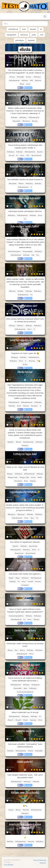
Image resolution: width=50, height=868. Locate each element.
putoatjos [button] (20, 40)
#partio (40, 152)
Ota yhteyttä (9, 865)
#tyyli (17, 578)
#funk (22, 84)
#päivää (33, 720)
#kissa (10, 650)
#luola (31, 751)
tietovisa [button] (24, 35)
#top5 (26, 720)
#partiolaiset (36, 155)
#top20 (18, 720)
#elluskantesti (14, 80)
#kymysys (21, 514)
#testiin (36, 619)
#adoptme (36, 685)
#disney (12, 326)
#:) (17, 155)
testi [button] (24, 29)
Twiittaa (28, 88)
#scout (12, 155)
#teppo (10, 474)
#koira (22, 650)
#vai (16, 650)
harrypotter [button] (12, 35)
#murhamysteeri (14, 251)
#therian (12, 291)
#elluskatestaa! (27, 402)
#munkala (18, 481)
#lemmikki (18, 688)
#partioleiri (33, 546)
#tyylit (11, 578)
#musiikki (20, 77)
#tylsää (33, 481)
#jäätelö (11, 442)
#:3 (25, 219)
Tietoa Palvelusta (40, 860)
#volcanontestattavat (25, 692)
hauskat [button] (31, 40)
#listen (21, 184)
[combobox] (25, 24)
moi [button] (42, 35)
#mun (33, 477)
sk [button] (41, 29)
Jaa (20, 88)
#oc (38, 255)
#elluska (25, 80)
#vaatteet (25, 585)
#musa (12, 77)
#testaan (34, 406)
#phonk (38, 80)
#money (32, 361)
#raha (25, 364)
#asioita (31, 842)
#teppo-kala (13, 477)
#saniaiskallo (28, 251)
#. (31, 187)
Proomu (7, 862)
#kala (40, 477)
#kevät (18, 442)
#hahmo (20, 326)
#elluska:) (37, 77)
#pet (25, 688)
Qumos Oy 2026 (11, 860)
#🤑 (39, 361)
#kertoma (26, 121)
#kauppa (15, 357)
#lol (31, 80)
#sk (33, 255)
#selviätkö (39, 751)
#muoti (38, 582)
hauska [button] (33, 29)
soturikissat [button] (13, 29)
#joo (32, 518)
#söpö (11, 810)
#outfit (31, 582)
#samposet (19, 553)
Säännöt (43, 863)
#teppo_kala (24, 477)
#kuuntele (17, 121)
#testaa (26, 406)
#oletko (21, 291)
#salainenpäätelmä (16, 616)
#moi (28, 84)
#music (29, 77)
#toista (35, 121)
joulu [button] (34, 35)
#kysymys (12, 514)
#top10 (11, 720)
